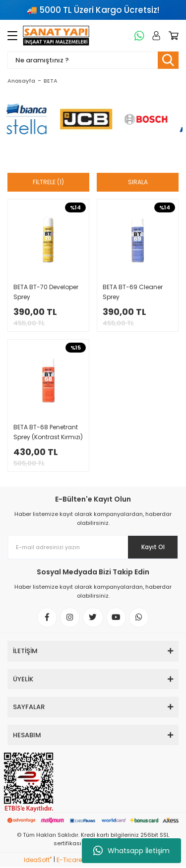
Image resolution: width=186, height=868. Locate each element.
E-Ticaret (70, 861)
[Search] (93, 60)
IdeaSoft (38, 861)
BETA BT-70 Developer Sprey (46, 292)
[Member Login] (155, 36)
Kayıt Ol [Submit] (153, 547)
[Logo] (56, 36)
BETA (51, 81)
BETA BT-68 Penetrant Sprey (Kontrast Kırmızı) (48, 432)
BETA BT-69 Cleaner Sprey (133, 292)
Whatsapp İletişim (131, 851)
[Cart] (172, 36)
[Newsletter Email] (93, 547)
